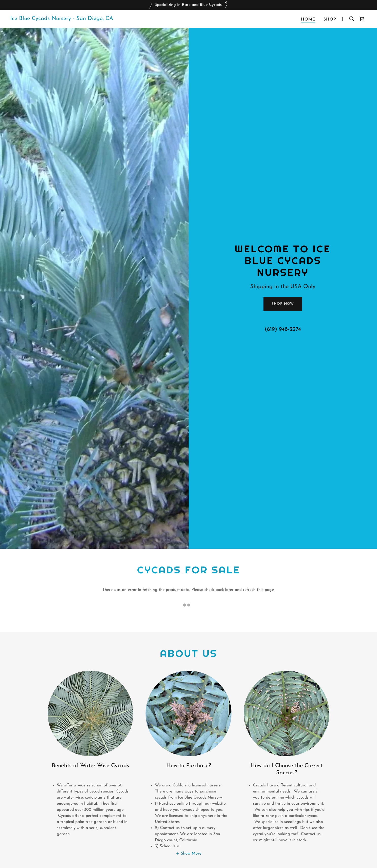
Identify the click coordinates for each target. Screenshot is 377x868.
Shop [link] (330, 20)
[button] (188, 853)
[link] (62, 19)
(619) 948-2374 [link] (283, 329)
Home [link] (308, 20)
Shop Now (283, 304)
